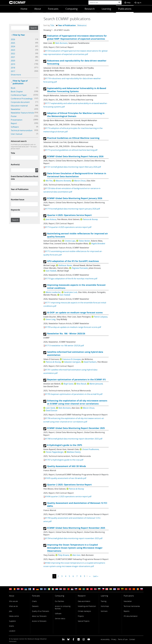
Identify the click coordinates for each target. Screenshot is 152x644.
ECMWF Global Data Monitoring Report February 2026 (75, 156)
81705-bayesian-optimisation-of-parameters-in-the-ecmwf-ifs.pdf (74, 394)
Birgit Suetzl (68, 384)
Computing (72, 9)
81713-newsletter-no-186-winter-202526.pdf (65, 346)
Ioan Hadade (51, 271)
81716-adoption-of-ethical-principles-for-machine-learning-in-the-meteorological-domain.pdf (73, 130)
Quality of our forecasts (41, 611)
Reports (127, 611)
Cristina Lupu (70, 241)
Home (24, 9)
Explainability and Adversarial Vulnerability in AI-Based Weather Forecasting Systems (77, 90)
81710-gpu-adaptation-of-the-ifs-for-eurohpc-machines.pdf (71, 279)
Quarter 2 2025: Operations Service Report (69, 485)
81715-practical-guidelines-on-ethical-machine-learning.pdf (71, 150)
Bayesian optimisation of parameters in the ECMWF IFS (76, 380)
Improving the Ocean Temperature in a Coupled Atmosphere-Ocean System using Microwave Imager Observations (75, 548)
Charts (34, 601)
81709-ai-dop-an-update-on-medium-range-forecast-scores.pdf (73, 327)
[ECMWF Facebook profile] (73, 639)
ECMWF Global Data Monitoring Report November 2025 (76, 528)
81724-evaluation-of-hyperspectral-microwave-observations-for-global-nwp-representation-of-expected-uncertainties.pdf (76, 53)
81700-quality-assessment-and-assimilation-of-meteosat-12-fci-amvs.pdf (72, 520)
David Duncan (51, 411)
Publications (125, 9)
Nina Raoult (81, 384)
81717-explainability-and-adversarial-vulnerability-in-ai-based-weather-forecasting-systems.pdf (75, 105)
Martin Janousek (96, 384)
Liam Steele (50, 408)
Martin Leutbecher (53, 292)
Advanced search (19, 141)
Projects (81, 616)
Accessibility (105, 639)
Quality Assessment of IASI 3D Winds (67, 466)
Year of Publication (20, 189)
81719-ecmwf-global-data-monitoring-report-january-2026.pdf (73, 209)
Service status (60, 618)
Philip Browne (63, 555)
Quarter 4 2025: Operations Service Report (69, 215)
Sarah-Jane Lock (71, 292)
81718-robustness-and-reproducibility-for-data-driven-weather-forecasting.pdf (72, 80)
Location (12, 631)
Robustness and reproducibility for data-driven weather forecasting (77, 62)
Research (90, 9)
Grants (12, 626)
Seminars (104, 611)
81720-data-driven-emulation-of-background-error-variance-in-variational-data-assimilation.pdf (72, 190)
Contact (132, 639)
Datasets (35, 606)
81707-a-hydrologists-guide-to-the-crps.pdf (64, 460)
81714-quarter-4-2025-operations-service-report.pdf (68, 227)
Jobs (11, 611)
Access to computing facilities (63, 607)
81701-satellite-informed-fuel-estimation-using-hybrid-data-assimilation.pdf (71, 371)
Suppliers (12, 621)
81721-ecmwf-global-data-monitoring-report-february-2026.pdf (73, 167)
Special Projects (84, 621)
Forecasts (53, 9)
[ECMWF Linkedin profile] (63, 639)
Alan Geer (76, 555)
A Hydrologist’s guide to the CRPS (65, 445)
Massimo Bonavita (63, 181)
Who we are (13, 601)
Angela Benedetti (98, 244)
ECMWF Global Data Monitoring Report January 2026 (75, 198)
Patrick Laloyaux (101, 317)
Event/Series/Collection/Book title (25, 178)
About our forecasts (39, 616)
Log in (138, 3)
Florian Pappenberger (55, 452)
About (38, 9)
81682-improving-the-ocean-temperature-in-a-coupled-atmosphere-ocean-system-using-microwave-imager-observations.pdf (74, 565)
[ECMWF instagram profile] (84, 639)
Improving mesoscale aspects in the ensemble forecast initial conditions (76, 287)
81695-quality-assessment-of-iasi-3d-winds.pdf (66, 478)
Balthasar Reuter (65, 265)
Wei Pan (49, 181)
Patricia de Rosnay (90, 219)
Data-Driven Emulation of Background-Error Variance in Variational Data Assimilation (77, 175)
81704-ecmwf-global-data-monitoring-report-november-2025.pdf (74, 538)
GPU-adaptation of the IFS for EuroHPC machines (73, 261)
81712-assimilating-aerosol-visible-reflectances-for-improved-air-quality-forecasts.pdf (73, 253)
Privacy (114, 639)
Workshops (105, 606)
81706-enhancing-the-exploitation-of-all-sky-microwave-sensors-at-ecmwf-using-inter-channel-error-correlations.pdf (74, 420)
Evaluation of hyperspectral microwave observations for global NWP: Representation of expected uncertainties (77, 37)
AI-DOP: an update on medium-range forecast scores (75, 313)
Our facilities (59, 601)
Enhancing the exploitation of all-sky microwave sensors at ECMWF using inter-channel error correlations (77, 402)
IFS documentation (131, 616)
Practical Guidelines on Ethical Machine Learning (73, 138)
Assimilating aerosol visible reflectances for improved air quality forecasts (78, 235)
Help (127, 3)
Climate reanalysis (84, 611)
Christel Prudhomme (90, 449)
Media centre (14, 616)
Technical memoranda (132, 606)
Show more (16, 75)
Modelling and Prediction (87, 606)
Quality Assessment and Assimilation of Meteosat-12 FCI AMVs (77, 505)
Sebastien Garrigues (72, 362)
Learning (106, 9)
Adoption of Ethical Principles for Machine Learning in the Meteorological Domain (76, 115)
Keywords (15, 210)
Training (104, 601)
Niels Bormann (61, 43)
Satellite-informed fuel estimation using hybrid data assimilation (75, 353)
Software (58, 614)
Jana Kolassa (51, 219)
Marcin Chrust (80, 181)
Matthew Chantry (74, 452)
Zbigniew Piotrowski (80, 268)
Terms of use (123, 639)
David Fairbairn (90, 362)
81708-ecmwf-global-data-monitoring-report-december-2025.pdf (74, 439)
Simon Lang (51, 319)
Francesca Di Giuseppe (71, 359)
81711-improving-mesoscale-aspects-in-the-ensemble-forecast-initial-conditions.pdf (75, 304)
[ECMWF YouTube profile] (89, 639)
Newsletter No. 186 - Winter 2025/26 (66, 334)
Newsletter (128, 601)
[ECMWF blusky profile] (68, 639)
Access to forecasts (39, 621)
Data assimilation (84, 601)
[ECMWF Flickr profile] (79, 639)
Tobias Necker (84, 241)
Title (13, 153)
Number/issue (18, 200)
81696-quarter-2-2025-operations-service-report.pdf (68, 496)
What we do (13, 606)
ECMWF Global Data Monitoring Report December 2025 (76, 428)
